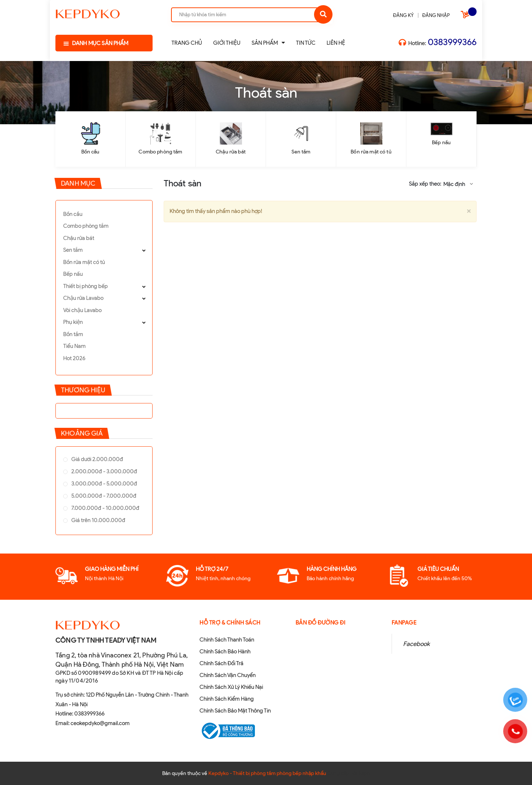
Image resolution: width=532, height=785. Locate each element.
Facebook (416, 644)
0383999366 (452, 42)
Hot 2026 (74, 358)
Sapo (364, 773)
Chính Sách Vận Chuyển (228, 675)
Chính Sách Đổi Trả (221, 663)
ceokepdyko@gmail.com (100, 723)
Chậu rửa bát (231, 152)
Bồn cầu (91, 152)
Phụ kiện (73, 322)
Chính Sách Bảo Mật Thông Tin (235, 711)
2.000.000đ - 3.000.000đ (104, 471)
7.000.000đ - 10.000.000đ (105, 508)
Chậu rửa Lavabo (83, 298)
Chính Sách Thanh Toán (227, 640)
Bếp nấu (441, 143)
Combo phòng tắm (160, 152)
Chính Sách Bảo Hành (225, 652)
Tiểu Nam (74, 346)
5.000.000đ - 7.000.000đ (103, 496)
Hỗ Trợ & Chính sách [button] (230, 623)
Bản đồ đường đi (321, 623)
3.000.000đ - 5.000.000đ (104, 484)
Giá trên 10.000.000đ (98, 520)
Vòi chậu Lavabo (82, 310)
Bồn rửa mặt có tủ (371, 152)
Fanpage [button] (404, 623)
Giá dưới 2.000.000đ (97, 459)
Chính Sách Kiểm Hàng (227, 699)
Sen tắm (301, 152)
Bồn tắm (73, 334)
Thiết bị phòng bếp (86, 286)
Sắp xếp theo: (425, 184)
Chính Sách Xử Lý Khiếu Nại (231, 687)
